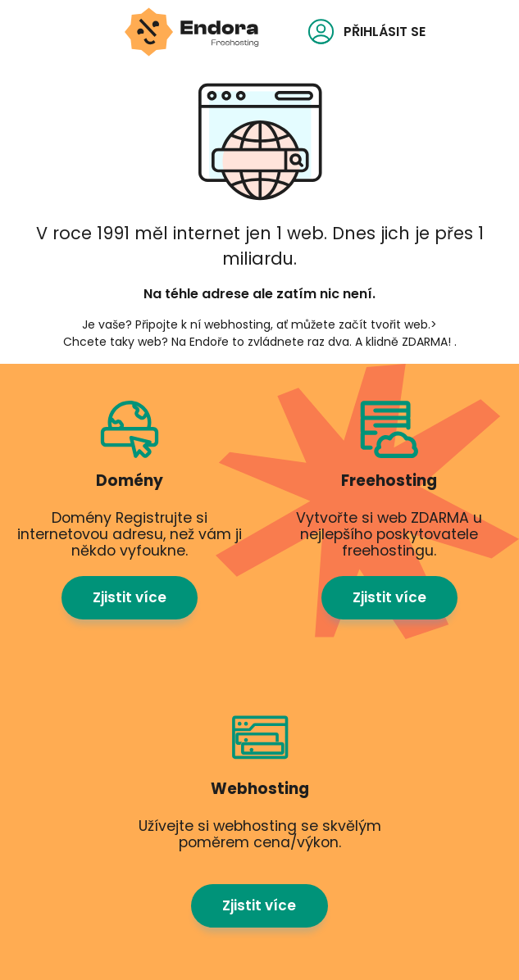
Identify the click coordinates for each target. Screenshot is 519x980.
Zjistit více (130, 597)
